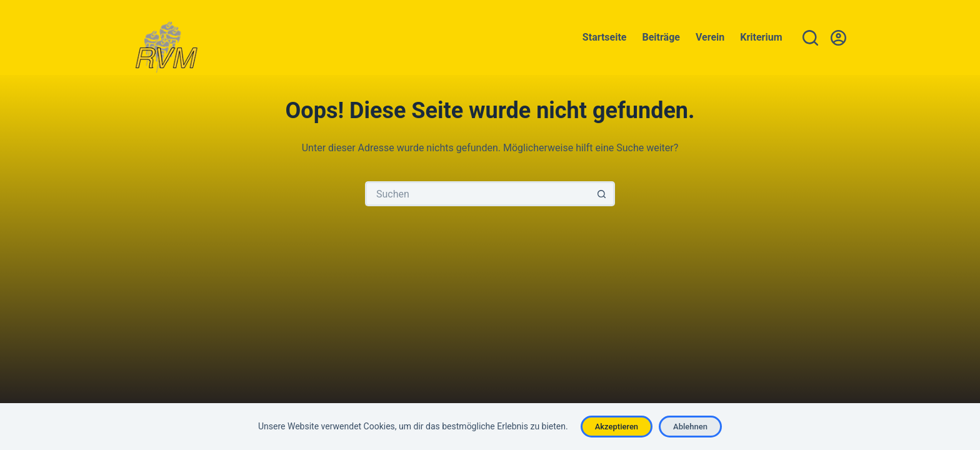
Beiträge (661, 37)
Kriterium (761, 37)
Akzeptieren (617, 427)
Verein (710, 37)
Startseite (605, 37)
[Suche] (810, 38)
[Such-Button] (602, 194)
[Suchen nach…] (477, 194)
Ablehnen (690, 427)
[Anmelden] (838, 38)
